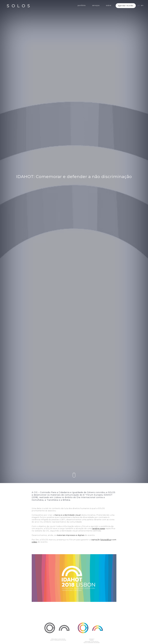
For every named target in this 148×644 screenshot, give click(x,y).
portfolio (82, 5)
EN (142, 5)
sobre (109, 5)
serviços (96, 5)
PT (139, 5)
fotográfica (106, 540)
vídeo (34, 542)
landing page (99, 529)
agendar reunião (126, 6)
